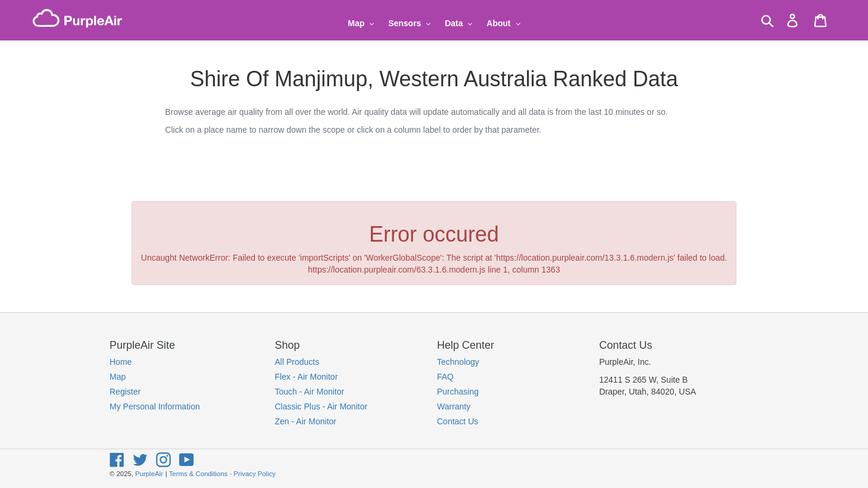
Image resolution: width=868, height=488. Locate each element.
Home (121, 362)
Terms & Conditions (198, 474)
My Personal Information (155, 406)
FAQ (445, 377)
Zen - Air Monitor (306, 421)
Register (125, 392)
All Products (297, 362)
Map (118, 377)
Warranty (454, 406)
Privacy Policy (255, 474)
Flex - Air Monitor (307, 377)
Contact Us (458, 421)
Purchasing (458, 392)
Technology (458, 362)
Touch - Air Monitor (310, 392)
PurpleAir (149, 474)
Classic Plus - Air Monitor (321, 406)
